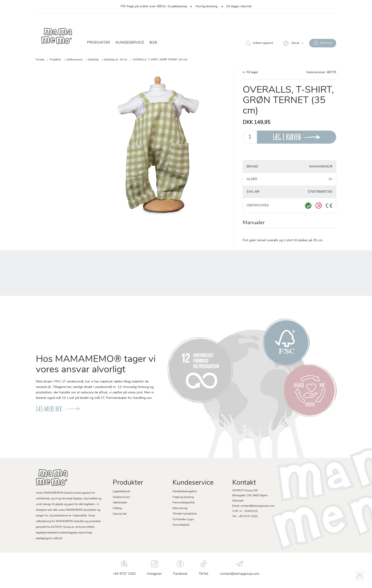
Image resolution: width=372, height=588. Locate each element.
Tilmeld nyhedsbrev (185, 514)
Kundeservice (130, 43)
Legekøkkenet (121, 492)
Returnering (180, 508)
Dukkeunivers (74, 60)
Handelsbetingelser (185, 492)
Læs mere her (49, 409)
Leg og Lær (120, 514)
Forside (40, 60)
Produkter (99, 43)
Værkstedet (120, 503)
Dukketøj (93, 60)
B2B (153, 43)
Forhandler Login (183, 520)
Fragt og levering (183, 497)
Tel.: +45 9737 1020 (245, 516)
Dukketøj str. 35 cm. (116, 60)
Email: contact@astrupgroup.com (253, 506)
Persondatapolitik (184, 503)
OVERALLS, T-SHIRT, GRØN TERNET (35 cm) (160, 60)
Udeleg (117, 508)
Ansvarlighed (181, 525)
